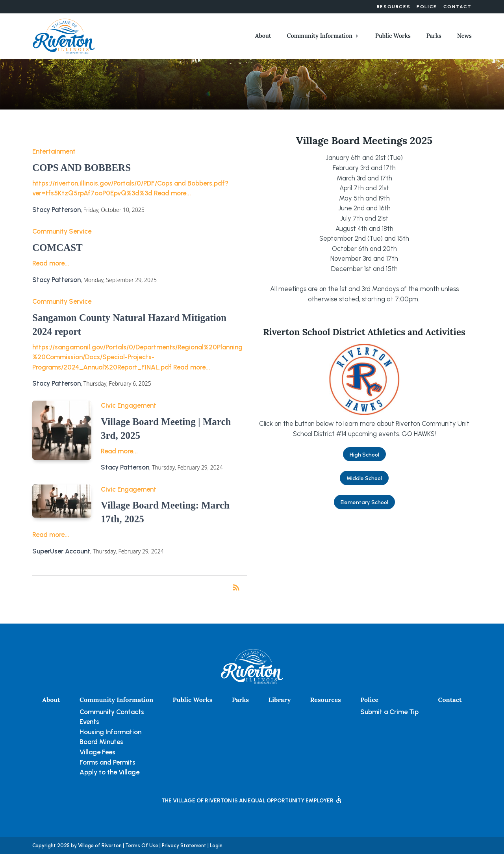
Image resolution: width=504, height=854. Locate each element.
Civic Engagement (129, 405)
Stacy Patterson (57, 210)
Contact (458, 7)
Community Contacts (112, 712)
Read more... (172, 193)
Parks (434, 36)
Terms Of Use (142, 846)
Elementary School (364, 502)
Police (427, 7)
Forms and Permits (107, 762)
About (263, 36)
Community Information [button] (320, 36)
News (464, 36)
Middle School (364, 478)
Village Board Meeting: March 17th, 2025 (165, 512)
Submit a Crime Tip (389, 712)
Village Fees (97, 752)
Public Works (393, 36)
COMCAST (57, 248)
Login (216, 846)
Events (89, 722)
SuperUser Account (61, 551)
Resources (394, 7)
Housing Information (110, 732)
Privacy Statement (184, 846)
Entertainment (54, 151)
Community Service (62, 231)
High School (364, 455)
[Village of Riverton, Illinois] (64, 35)
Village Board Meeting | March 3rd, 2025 (166, 429)
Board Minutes (101, 742)
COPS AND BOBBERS (82, 168)
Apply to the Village (109, 772)
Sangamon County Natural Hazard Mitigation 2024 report (129, 325)
